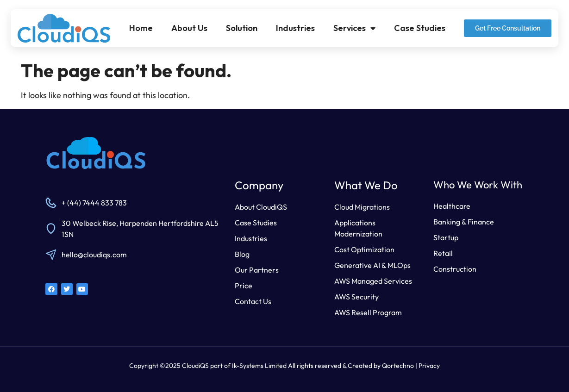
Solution (242, 28)
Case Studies (420, 28)
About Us (189, 28)
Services (354, 28)
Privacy (429, 366)
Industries (295, 28)
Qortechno (398, 366)
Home (141, 28)
